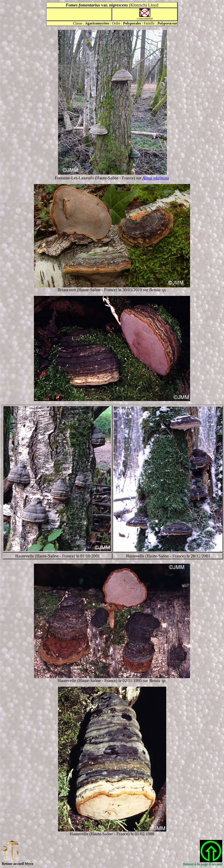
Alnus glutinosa (156, 178)
